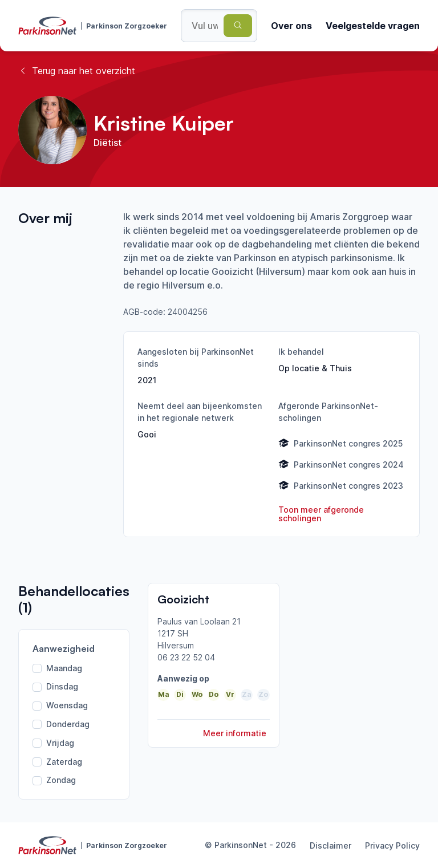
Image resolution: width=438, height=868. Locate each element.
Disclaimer (330, 845)
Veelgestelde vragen (373, 26)
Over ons (291, 26)
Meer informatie (235, 733)
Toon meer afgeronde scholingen (321, 514)
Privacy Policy (392, 845)
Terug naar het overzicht (77, 71)
